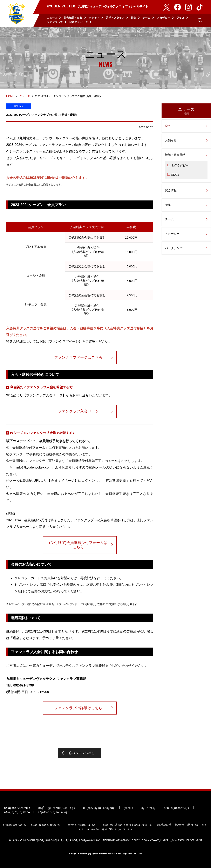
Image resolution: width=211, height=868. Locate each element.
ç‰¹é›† (128, 808)
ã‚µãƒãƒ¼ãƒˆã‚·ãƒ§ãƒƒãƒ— (47, 825)
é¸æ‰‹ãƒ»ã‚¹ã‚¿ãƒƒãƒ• (99, 808)
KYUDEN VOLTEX (16, 14)
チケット (94, 18)
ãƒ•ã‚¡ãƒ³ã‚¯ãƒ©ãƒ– (17, 812)
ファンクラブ (55, 22)
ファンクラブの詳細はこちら (78, 708)
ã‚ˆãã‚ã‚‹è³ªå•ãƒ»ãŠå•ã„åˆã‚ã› (105, 829)
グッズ (180, 18)
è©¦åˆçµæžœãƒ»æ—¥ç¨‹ (57, 808)
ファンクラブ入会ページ (78, 411)
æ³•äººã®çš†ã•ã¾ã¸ (83, 825)
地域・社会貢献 (175, 155)
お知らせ (171, 140)
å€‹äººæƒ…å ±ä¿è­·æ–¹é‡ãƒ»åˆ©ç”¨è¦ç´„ (128, 825)
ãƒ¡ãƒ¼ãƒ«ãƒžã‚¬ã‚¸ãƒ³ (53, 812)
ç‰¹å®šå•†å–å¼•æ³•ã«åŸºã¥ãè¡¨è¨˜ (183, 825)
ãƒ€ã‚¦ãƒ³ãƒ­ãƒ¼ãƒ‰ (15, 825)
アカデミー (164, 18)
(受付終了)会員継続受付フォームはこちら (78, 545)
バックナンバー (175, 248)
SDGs (175, 175)
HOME (10, 96)
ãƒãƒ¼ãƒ (148, 808)
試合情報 (171, 190)
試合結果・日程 (73, 18)
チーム (146, 18)
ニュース (52, 18)
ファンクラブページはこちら (78, 357)
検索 (200, 20)
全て (168, 126)
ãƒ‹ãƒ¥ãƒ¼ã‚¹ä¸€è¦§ (17, 808)
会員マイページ (79, 22)
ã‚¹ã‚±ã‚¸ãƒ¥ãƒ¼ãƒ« (177, 808)
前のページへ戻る (81, 753)
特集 (134, 18)
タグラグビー (180, 165)
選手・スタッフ (115, 18)
